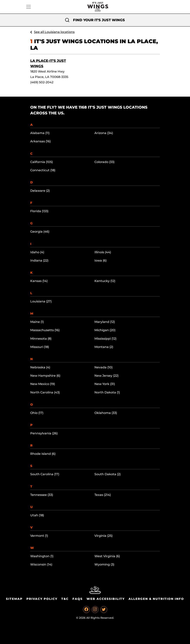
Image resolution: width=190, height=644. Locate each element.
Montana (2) (104, 347)
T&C (65, 599)
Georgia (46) (40, 232)
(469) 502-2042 (42, 82)
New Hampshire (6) (45, 376)
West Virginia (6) (107, 556)
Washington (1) (42, 556)
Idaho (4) (37, 252)
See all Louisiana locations (54, 32)
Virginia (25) (103, 536)
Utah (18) (37, 515)
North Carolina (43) (45, 392)
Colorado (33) (104, 162)
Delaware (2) (40, 191)
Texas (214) (103, 495)
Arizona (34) (104, 133)
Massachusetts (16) (45, 330)
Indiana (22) (39, 260)
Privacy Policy (42, 599)
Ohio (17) (37, 413)
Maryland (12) (105, 322)
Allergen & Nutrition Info (156, 599)
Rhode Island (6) (43, 454)
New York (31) (105, 384)
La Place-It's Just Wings (48, 63)
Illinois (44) (103, 252)
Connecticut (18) (43, 170)
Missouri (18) (40, 347)
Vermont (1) (39, 536)
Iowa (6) (100, 260)
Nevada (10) (103, 367)
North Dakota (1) (107, 392)
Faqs (78, 599)
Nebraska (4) (40, 367)
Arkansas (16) (40, 141)
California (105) (42, 162)
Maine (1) (37, 322)
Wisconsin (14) (41, 564)
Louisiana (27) (41, 301)
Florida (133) (39, 211)
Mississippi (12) (105, 339)
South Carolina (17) (45, 474)
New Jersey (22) (106, 376)
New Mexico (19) (43, 384)
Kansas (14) (39, 281)
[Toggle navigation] (29, 7)
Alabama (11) (40, 133)
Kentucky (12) (105, 281)
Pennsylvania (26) (44, 433)
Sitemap (14, 599)
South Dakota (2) (108, 474)
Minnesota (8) (41, 339)
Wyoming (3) (104, 564)
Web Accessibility (106, 599)
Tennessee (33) (42, 495)
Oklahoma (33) (106, 413)
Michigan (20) (105, 330)
